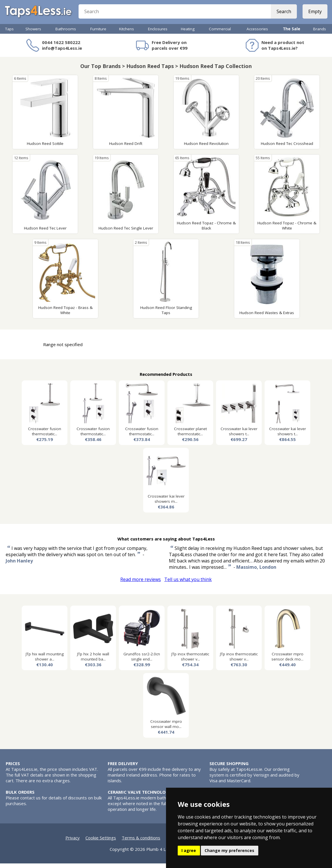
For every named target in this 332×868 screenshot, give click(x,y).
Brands (320, 33)
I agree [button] (189, 850)
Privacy (73, 842)
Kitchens (127, 33)
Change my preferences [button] (229, 850)
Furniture (98, 33)
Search (283, 14)
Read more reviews (141, 584)
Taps (9, 33)
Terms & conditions (141, 842)
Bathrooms (66, 33)
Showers (33, 33)
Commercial (220, 33)
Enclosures (158, 33)
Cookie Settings (101, 842)
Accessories (257, 33)
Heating (188, 33)
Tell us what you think (188, 584)
